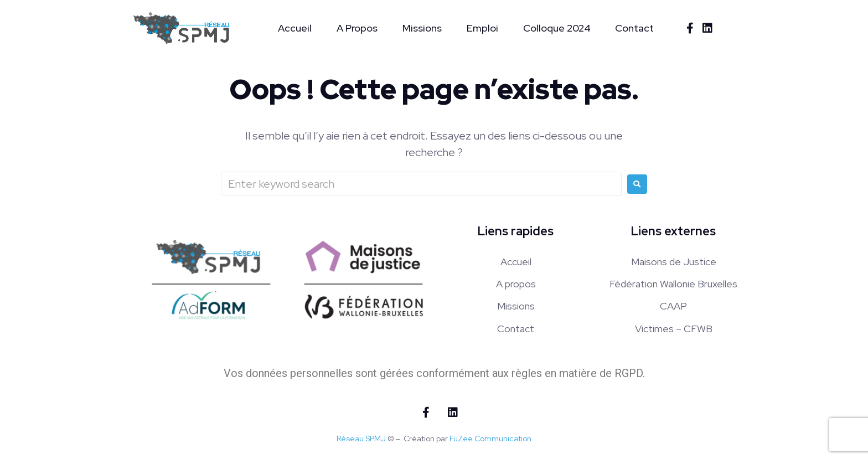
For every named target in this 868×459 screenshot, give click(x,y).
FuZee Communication (490, 439)
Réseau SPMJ (361, 439)
